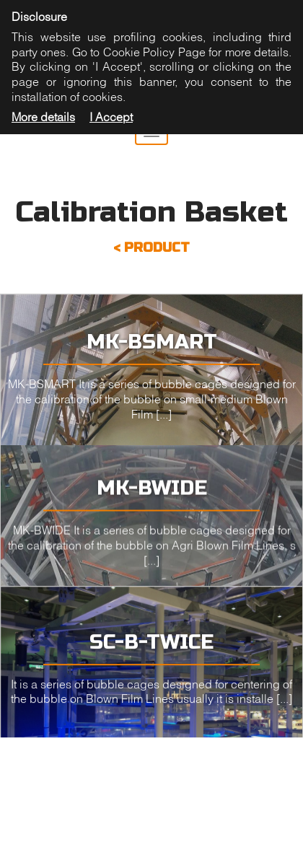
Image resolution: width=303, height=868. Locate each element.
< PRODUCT (151, 247)
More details (43, 117)
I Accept (111, 117)
